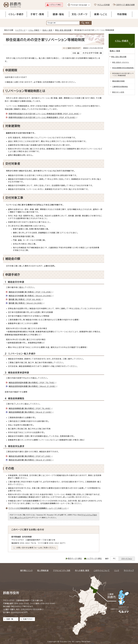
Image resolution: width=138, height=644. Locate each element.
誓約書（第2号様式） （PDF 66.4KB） (26, 299)
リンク (117, 570)
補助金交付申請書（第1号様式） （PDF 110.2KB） (31, 292)
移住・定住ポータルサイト (121, 62)
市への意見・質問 (82, 570)
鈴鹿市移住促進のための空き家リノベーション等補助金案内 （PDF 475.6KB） (43, 117)
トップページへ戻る (94, 558)
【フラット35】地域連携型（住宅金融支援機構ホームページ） (39, 508)
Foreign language (79, 5)
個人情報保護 (43, 570)
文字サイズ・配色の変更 (125, 5)
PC (114, 559)
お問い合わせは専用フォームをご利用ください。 (36, 548)
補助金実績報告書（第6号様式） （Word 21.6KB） (31, 412)
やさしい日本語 (103, 5)
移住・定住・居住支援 (63, 30)
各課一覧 (10, 619)
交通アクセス (28, 619)
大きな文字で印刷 (91, 53)
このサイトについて (102, 570)
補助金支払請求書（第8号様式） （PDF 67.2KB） (31, 456)
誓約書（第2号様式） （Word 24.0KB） (27, 303)
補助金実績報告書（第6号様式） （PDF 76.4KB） (31, 408)
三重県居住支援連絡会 (120, 87)
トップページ (20, 30)
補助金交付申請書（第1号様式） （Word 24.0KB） (31, 296)
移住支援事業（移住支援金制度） (123, 68)
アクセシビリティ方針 (62, 570)
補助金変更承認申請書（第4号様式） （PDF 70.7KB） (33, 383)
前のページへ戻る (75, 558)
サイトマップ (129, 570)
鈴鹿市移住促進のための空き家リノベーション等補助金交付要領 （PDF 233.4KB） (45, 114)
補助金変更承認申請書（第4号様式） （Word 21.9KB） (33, 386)
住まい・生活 (47, 30)
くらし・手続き (34, 30)
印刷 (74, 53)
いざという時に (55, 5)
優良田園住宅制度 (119, 81)
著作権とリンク (26, 570)
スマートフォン (127, 559)
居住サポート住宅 (118, 92)
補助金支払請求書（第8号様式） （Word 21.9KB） (31, 460)
